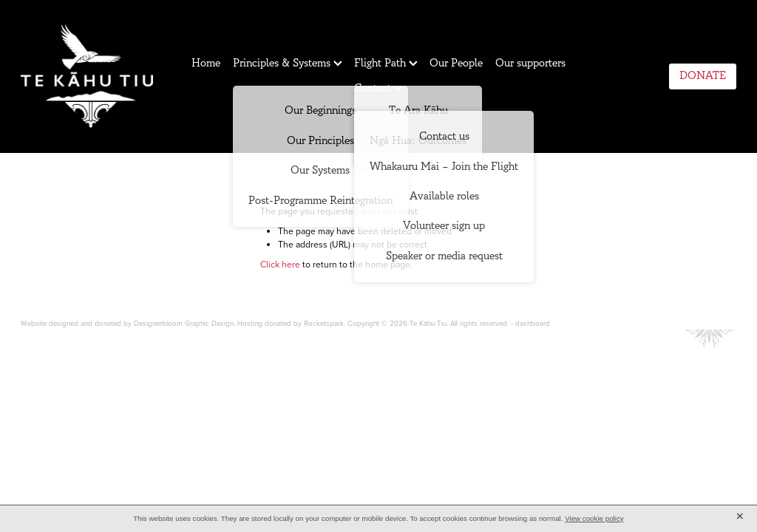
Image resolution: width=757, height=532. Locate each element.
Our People (456, 63)
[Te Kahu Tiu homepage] (92, 76)
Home (206, 63)
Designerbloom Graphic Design (184, 323)
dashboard (533, 323)
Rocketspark (324, 323)
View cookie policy (594, 518)
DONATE (703, 76)
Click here (280, 264)
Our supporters (530, 63)
